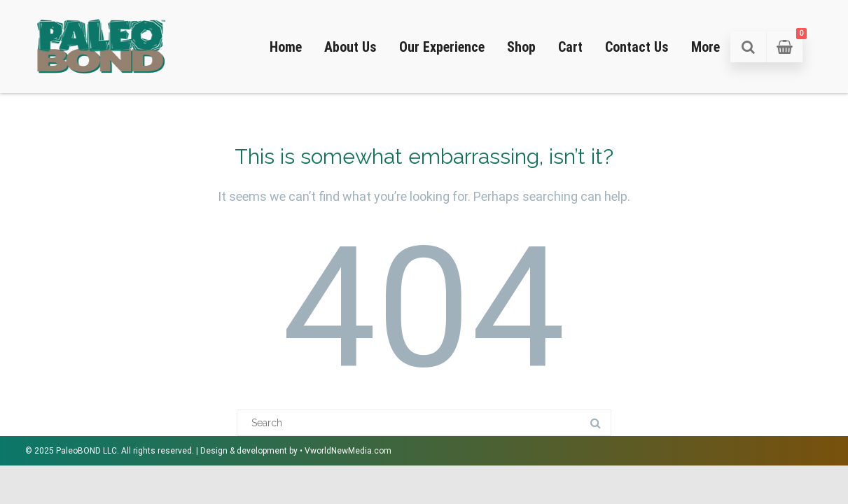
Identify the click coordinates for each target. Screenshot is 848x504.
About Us (350, 47)
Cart (570, 47)
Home (286, 47)
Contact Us (637, 47)
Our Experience (442, 47)
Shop (521, 47)
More (705, 47)
